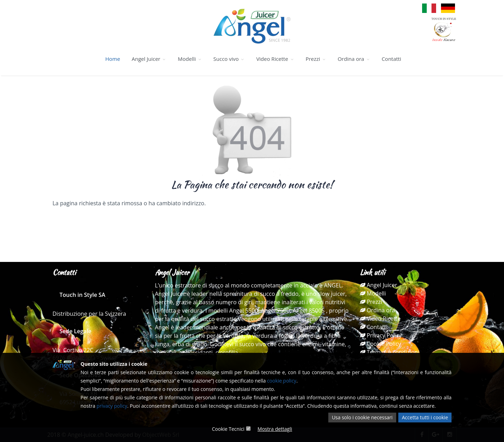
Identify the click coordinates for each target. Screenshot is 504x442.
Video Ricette (275, 59)
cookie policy (282, 381)
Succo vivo (229, 59)
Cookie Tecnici (228, 429)
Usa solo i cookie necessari (362, 417)
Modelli (190, 59)
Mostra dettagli (275, 429)
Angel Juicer (149, 59)
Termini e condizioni (390, 352)
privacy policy (112, 406)
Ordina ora (354, 59)
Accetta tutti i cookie (425, 417)
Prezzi (316, 59)
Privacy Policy (381, 335)
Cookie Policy (380, 344)
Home (113, 59)
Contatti (391, 59)
